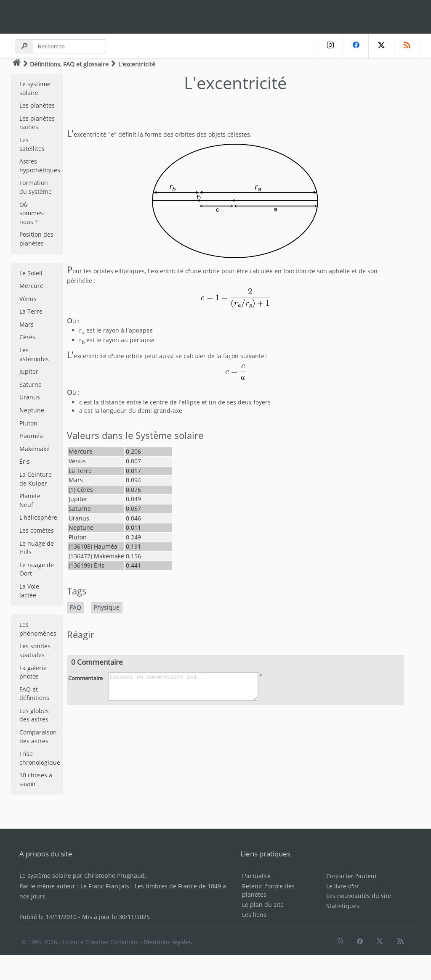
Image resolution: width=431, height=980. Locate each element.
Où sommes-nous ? (32, 213)
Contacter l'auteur (352, 876)
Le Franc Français (105, 886)
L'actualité (256, 876)
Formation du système (36, 187)
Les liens (254, 915)
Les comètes (37, 530)
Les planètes (37, 105)
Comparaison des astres (38, 737)
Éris (25, 461)
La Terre (31, 311)
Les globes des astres (34, 715)
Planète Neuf (30, 500)
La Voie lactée (29, 591)
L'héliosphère (38, 517)
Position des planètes (36, 239)
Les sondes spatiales (35, 650)
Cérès (27, 337)
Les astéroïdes (34, 354)
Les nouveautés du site (359, 896)
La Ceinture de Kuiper (36, 479)
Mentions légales (168, 942)
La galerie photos (33, 672)
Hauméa (31, 436)
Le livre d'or (343, 886)
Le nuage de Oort (37, 569)
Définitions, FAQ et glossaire (69, 64)
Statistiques (343, 906)
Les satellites (32, 144)
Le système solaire (35, 88)
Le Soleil (31, 273)
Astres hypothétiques (40, 166)
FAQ (76, 607)
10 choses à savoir (36, 779)
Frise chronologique (40, 758)
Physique (107, 607)
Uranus (30, 397)
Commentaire (85, 678)
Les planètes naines (37, 123)
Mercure (31, 286)
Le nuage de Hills (37, 548)
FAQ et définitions (34, 694)
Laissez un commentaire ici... (183, 687)
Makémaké (35, 449)
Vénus (28, 299)
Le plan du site (263, 905)
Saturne (31, 384)
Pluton (28, 423)
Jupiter (29, 371)
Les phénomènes (38, 629)
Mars (27, 324)
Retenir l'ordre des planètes (268, 890)
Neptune (32, 410)
